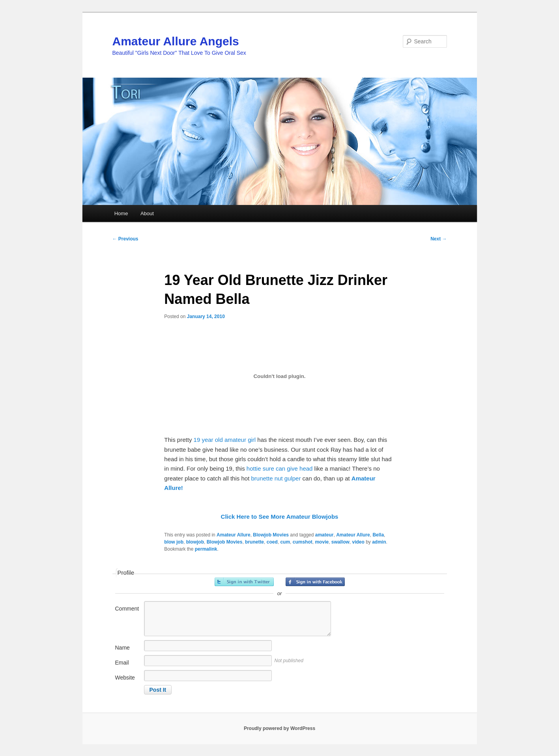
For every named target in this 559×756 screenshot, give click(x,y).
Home (121, 213)
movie (322, 542)
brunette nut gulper (276, 478)
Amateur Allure (234, 535)
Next (438, 239)
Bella (378, 535)
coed (272, 542)
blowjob (195, 542)
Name (122, 648)
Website (125, 678)
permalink (206, 549)
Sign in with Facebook (315, 582)
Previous (125, 239)
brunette (254, 542)
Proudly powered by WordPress (279, 728)
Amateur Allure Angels (176, 41)
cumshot (303, 542)
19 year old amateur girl (226, 440)
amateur (324, 535)
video (358, 542)
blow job (174, 542)
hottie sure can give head (280, 468)
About (147, 213)
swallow (340, 542)
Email (122, 663)
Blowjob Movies (271, 535)
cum (285, 542)
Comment (127, 609)
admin (379, 542)
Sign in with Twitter (244, 582)
